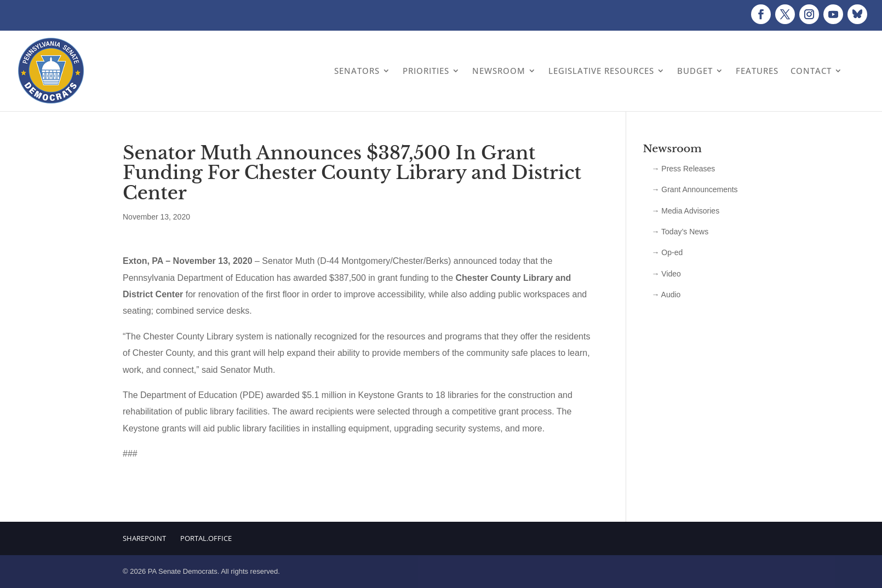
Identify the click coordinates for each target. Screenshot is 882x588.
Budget (695, 71)
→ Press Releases (683, 169)
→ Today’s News (680, 232)
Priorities (426, 71)
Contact (811, 71)
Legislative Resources (601, 71)
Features (757, 71)
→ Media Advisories (685, 211)
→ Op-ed (667, 252)
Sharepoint (144, 538)
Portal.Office (206, 538)
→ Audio (666, 295)
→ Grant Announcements (694, 189)
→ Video (666, 274)
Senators (357, 71)
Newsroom (499, 71)
